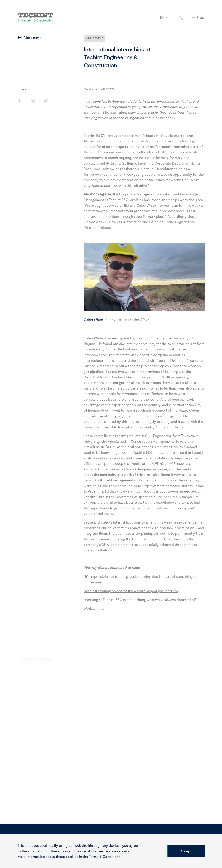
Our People (94, 38)
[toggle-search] (181, 18)
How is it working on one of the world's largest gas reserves (131, 591)
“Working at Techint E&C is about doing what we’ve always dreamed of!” (140, 600)
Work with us (94, 608)
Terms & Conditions (105, 856)
